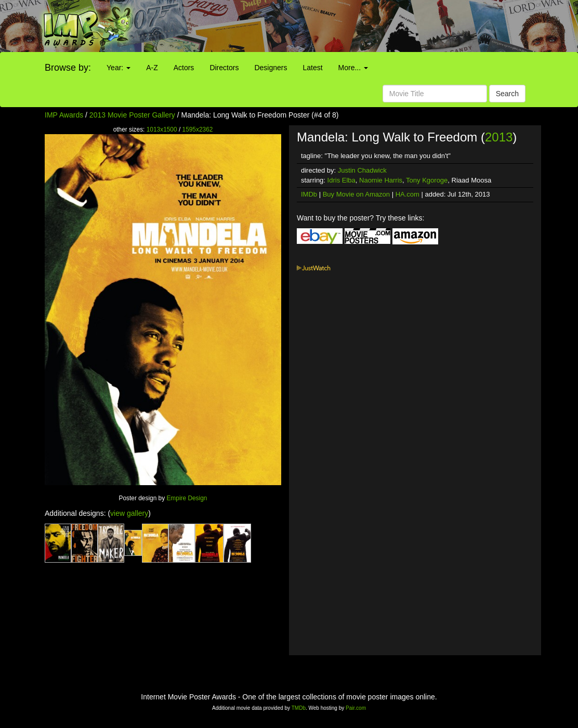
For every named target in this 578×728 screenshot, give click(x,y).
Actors (184, 68)
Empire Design (187, 498)
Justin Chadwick (362, 170)
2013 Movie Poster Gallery (132, 115)
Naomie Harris (381, 180)
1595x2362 (198, 129)
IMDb (309, 194)
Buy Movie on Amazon (356, 194)
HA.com (408, 194)
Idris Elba (341, 180)
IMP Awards (64, 115)
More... (353, 68)
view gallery (129, 513)
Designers (271, 68)
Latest (312, 68)
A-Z (152, 68)
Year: (119, 68)
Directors (224, 68)
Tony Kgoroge (427, 180)
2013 (499, 137)
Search (507, 94)
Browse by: (68, 68)
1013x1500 (162, 129)
